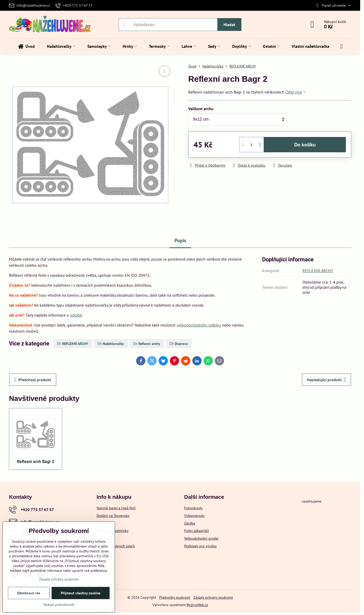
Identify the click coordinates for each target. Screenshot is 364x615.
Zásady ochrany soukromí (213, 597)
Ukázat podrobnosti (59, 605)
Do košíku (305, 145)
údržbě (76, 315)
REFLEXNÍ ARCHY (318, 271)
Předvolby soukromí (175, 597)
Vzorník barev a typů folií (116, 508)
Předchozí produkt (33, 380)
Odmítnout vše (29, 593)
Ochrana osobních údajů (116, 546)
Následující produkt (327, 380)
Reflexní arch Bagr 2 (36, 462)
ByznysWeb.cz (197, 605)
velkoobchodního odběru (199, 325)
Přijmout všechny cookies (81, 593)
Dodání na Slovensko (113, 516)
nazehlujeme (312, 501)
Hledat (229, 25)
